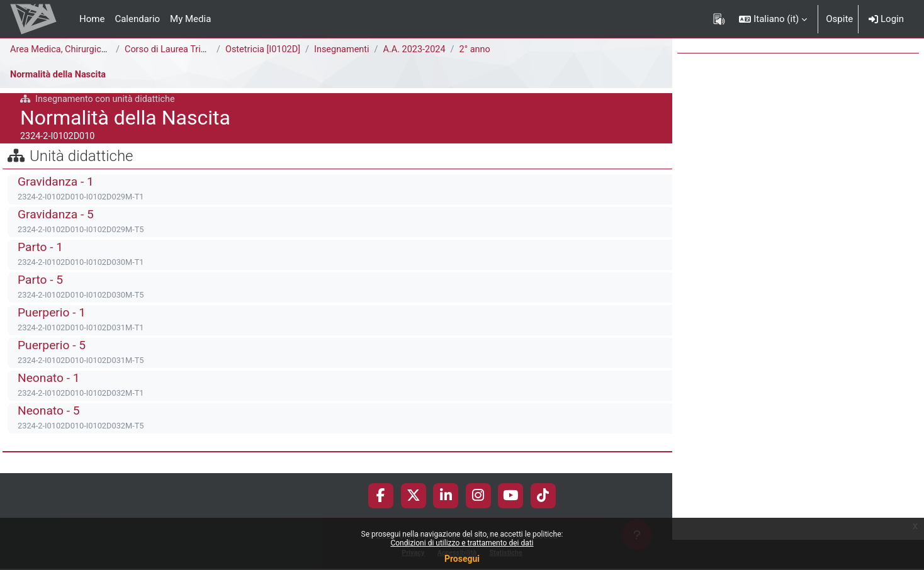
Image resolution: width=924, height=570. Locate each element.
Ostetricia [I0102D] (264, 50)
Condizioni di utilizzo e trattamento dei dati (462, 543)
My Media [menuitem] (190, 19)
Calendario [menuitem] (137, 19)
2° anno (483, 50)
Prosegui (462, 559)
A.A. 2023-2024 (421, 50)
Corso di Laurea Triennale (178, 50)
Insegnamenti (346, 50)
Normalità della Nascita (60, 75)
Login (886, 19)
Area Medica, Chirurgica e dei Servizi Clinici (100, 50)
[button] (773, 19)
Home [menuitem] (92, 19)
